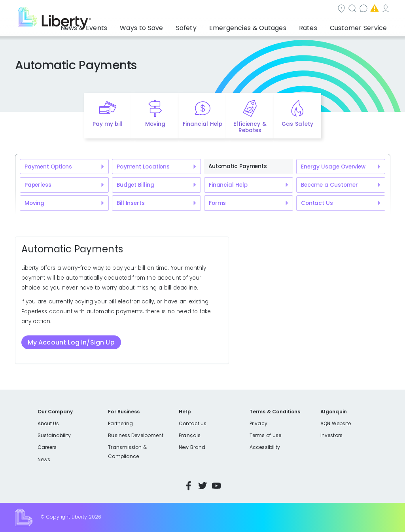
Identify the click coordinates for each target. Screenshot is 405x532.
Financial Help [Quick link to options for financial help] (202, 124)
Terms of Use (265, 435)
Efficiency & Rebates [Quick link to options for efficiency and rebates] (250, 127)
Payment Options (48, 167)
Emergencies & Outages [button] (267, 26)
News (44, 459)
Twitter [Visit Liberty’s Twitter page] (202, 486)
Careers (47, 447)
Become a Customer (329, 185)
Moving (34, 203)
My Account (373, 9)
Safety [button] (214, 26)
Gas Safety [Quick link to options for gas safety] (297, 124)
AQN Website (336, 423)
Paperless (38, 185)
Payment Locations (143, 167)
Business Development (136, 435)
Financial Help (228, 185)
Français (189, 435)
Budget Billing (135, 185)
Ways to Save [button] (176, 26)
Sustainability (54, 435)
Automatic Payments (238, 166)
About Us (48, 423)
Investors (331, 435)
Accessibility (265, 447)
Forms (217, 203)
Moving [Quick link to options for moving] (155, 124)
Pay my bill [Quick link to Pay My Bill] (108, 124)
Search (232, 9)
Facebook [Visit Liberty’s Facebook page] (189, 486)
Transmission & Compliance (127, 452)
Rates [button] (318, 26)
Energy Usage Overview (333, 167)
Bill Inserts (131, 203)
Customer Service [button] (361, 26)
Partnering (120, 423)
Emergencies (323, 9)
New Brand (192, 447)
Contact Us (317, 203)
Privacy (258, 423)
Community (189, 9)
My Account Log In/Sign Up (71, 342)
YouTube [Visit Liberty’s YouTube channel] (216, 486)
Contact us (274, 9)
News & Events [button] (128, 26)
